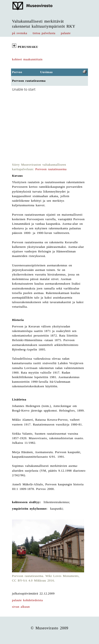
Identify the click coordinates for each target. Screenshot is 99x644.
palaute (66, 33)
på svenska (20, 33)
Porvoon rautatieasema (51, 169)
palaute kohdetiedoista (27, 600)
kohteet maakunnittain (27, 59)
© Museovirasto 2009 (50, 628)
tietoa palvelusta (44, 33)
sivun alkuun (21, 607)
